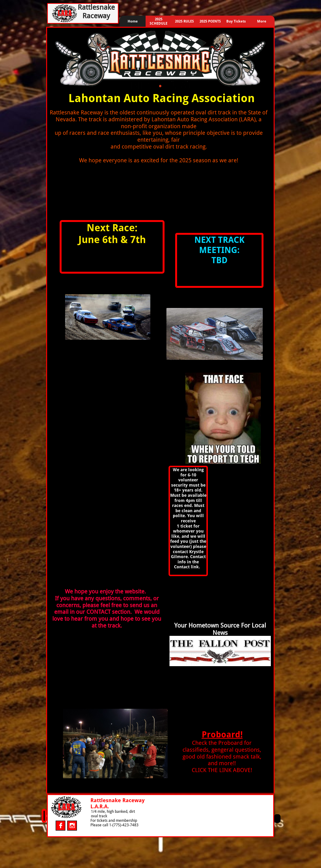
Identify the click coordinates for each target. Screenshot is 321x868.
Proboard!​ (222, 735)
